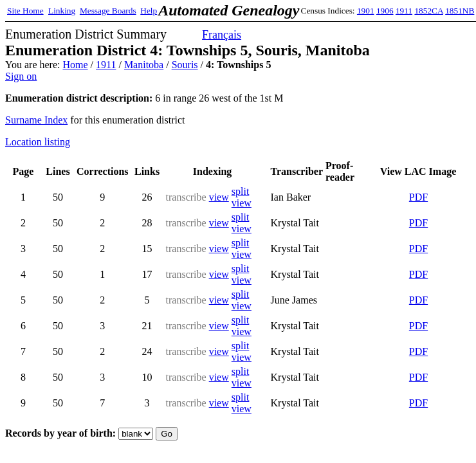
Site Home (25, 11)
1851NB (460, 11)
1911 (404, 11)
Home (75, 65)
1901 (366, 11)
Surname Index (36, 120)
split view (242, 197)
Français (222, 35)
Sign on (21, 76)
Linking (62, 11)
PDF (418, 197)
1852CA (428, 11)
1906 (385, 11)
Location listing (38, 142)
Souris (185, 65)
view (219, 197)
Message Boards (108, 11)
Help (149, 11)
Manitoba (144, 65)
